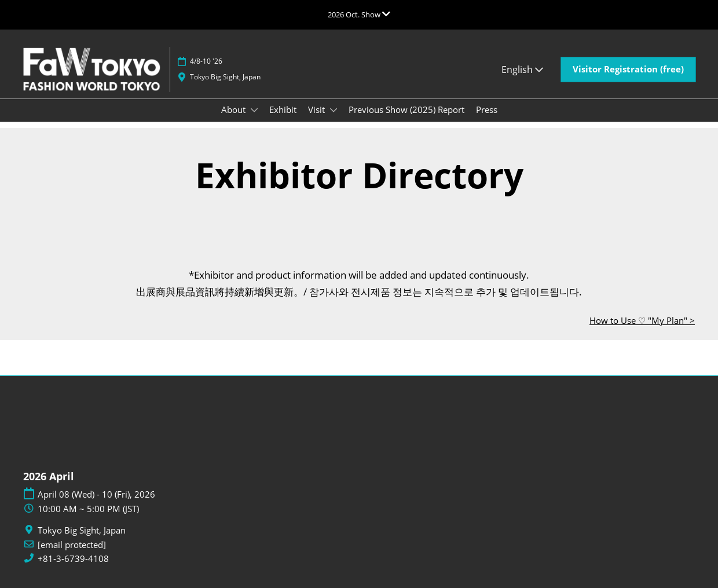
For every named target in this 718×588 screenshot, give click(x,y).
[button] (628, 70)
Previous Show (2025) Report (406, 109)
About (235, 109)
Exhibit (283, 109)
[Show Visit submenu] (334, 110)
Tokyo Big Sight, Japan (225, 77)
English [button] (522, 70)
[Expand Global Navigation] (359, 14)
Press (487, 109)
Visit (318, 109)
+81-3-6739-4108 (73, 559)
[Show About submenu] (254, 110)
